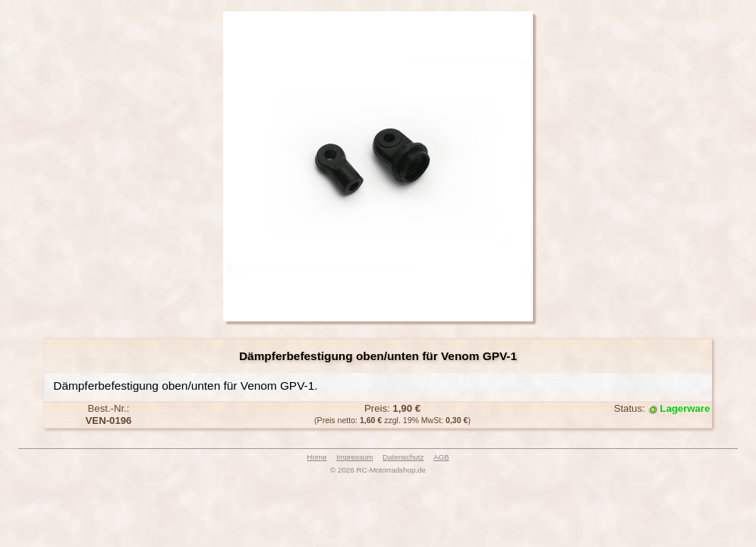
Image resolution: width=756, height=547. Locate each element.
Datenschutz (403, 457)
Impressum (354, 457)
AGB (441, 457)
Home (317, 457)
